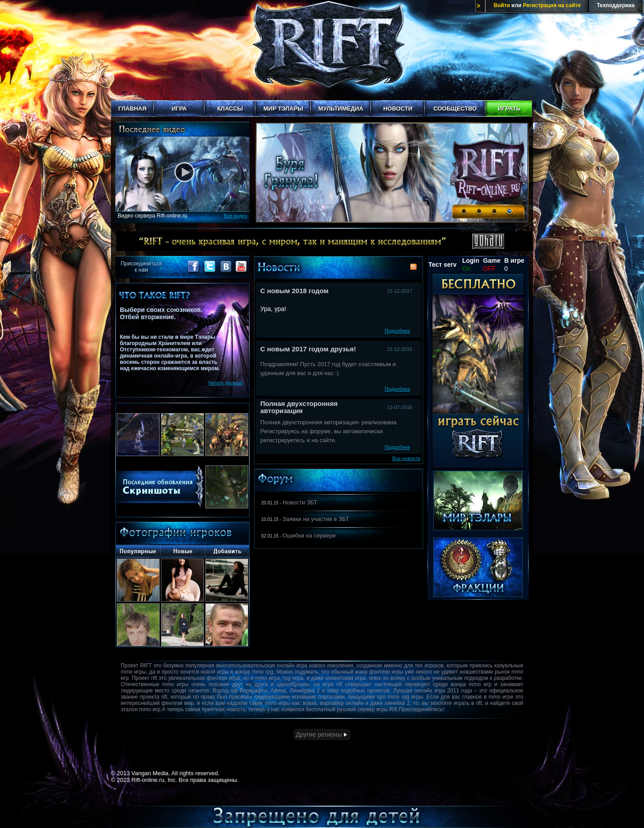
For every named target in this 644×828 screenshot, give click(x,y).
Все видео (235, 216)
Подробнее (397, 331)
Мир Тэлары (283, 109)
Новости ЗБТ (300, 502)
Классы (230, 109)
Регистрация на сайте (552, 5)
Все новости (406, 458)
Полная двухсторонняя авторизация (299, 407)
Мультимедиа (341, 109)
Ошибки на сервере (309, 536)
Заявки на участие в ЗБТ (316, 519)
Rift (322, 50)
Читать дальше (225, 383)
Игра (179, 109)
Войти (502, 5)
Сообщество (455, 109)
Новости (398, 109)
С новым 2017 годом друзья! (308, 349)
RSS (413, 267)
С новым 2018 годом (294, 291)
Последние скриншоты (160, 487)
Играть (509, 109)
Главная (132, 109)
